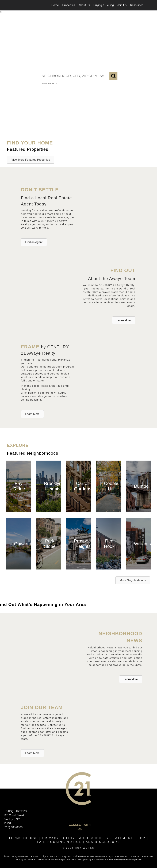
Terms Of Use (23, 838)
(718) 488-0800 (13, 827)
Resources (137, 5)
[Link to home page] (15, 5)
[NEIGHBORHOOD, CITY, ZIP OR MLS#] (79, 76)
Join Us (122, 5)
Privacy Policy (59, 838)
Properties (69, 5)
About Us (84, 5)
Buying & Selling (104, 5)
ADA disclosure (103, 842)
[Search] (113, 76)
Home (55, 5)
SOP (141, 838)
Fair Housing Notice (59, 842)
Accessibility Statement (106, 838)
